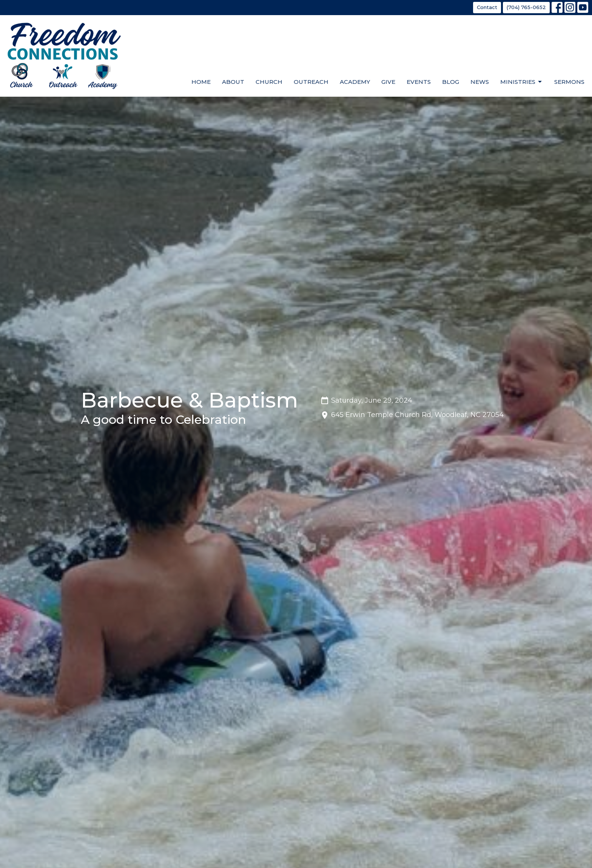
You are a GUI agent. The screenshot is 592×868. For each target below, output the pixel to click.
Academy (355, 82)
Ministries (522, 82)
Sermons (569, 82)
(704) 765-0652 (526, 7)
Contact (487, 7)
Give (388, 82)
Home (201, 82)
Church (269, 82)
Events (419, 82)
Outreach (311, 82)
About (233, 82)
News (480, 82)
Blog (451, 82)
